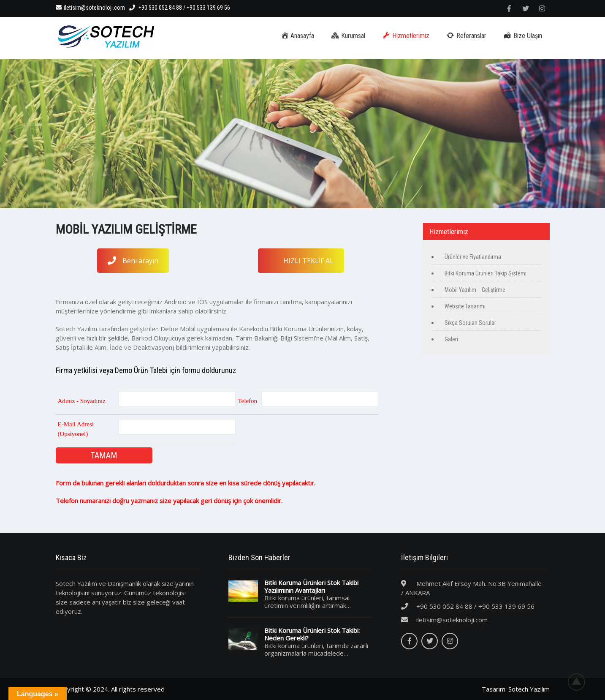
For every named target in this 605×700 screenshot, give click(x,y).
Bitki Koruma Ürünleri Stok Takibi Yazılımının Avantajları (311, 586)
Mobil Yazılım (460, 290)
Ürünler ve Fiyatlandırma (473, 257)
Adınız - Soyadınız (82, 401)
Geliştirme (493, 290)
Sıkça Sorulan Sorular (470, 323)
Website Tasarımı (465, 306)
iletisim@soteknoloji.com (90, 8)
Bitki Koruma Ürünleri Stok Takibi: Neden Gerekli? (312, 634)
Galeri (451, 339)
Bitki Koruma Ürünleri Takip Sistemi (486, 273)
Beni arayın (133, 261)
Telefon (248, 401)
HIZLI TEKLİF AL (308, 261)
